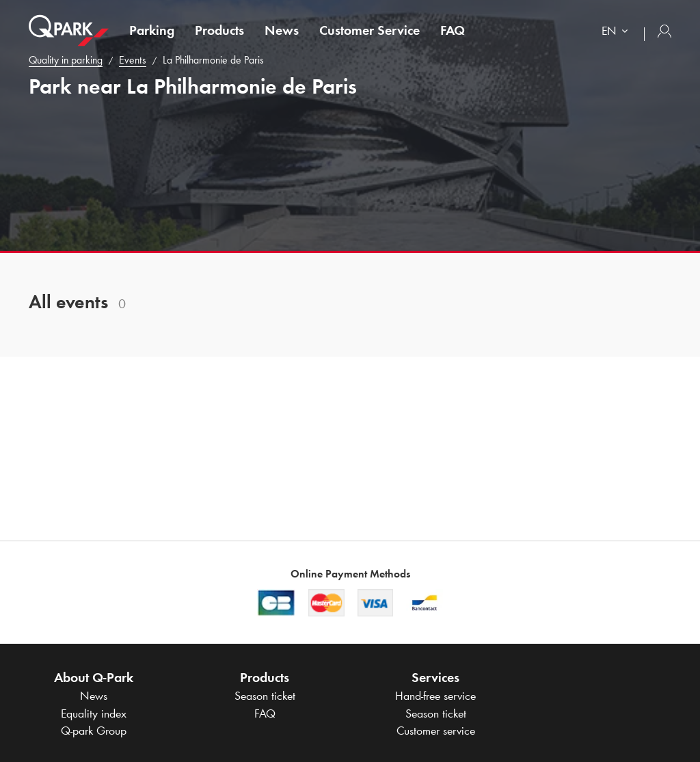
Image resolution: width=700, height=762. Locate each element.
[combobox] (618, 32)
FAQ (453, 30)
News (282, 30)
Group (94, 731)
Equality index (94, 713)
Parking (152, 30)
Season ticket (265, 696)
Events (133, 60)
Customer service (436, 731)
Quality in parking (66, 60)
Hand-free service (435, 696)
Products (219, 30)
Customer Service (369, 30)
